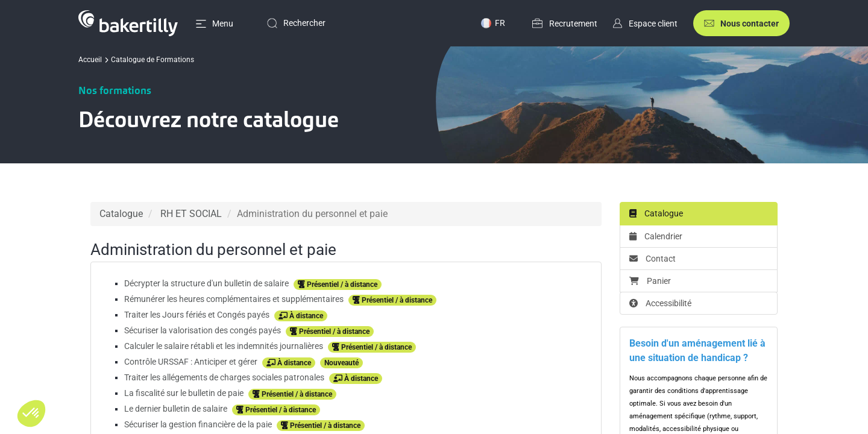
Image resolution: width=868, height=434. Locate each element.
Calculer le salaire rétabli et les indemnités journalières (225, 346)
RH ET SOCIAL (191, 214)
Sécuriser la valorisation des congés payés (203, 330)
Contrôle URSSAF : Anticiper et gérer (192, 362)
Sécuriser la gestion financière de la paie (199, 424)
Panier (650, 281)
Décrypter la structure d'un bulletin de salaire (207, 283)
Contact (653, 259)
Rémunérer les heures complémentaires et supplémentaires (235, 299)
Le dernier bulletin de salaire (177, 409)
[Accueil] (113, 23)
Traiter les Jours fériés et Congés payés (198, 315)
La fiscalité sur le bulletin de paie (185, 393)
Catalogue (121, 214)
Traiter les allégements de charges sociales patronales (225, 377)
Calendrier (656, 236)
